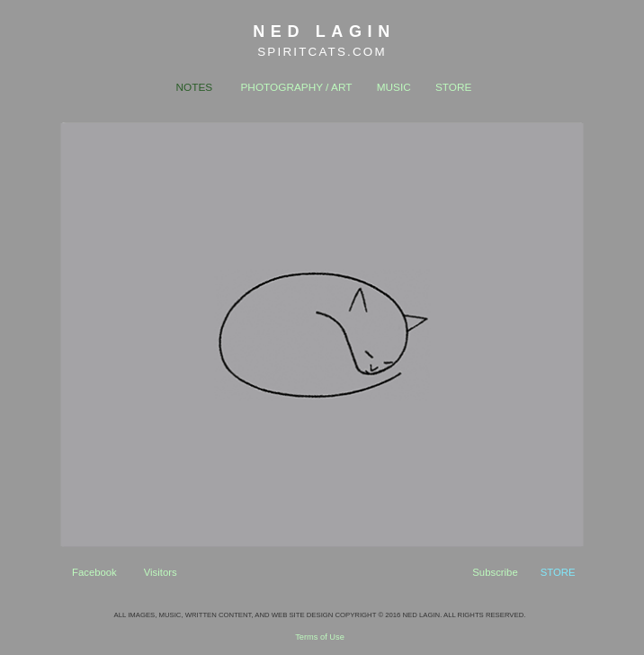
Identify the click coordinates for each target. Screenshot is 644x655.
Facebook (94, 572)
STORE (453, 87)
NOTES (195, 87)
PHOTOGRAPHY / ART (297, 87)
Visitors (161, 572)
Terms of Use (320, 637)
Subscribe (495, 572)
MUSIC (394, 87)
